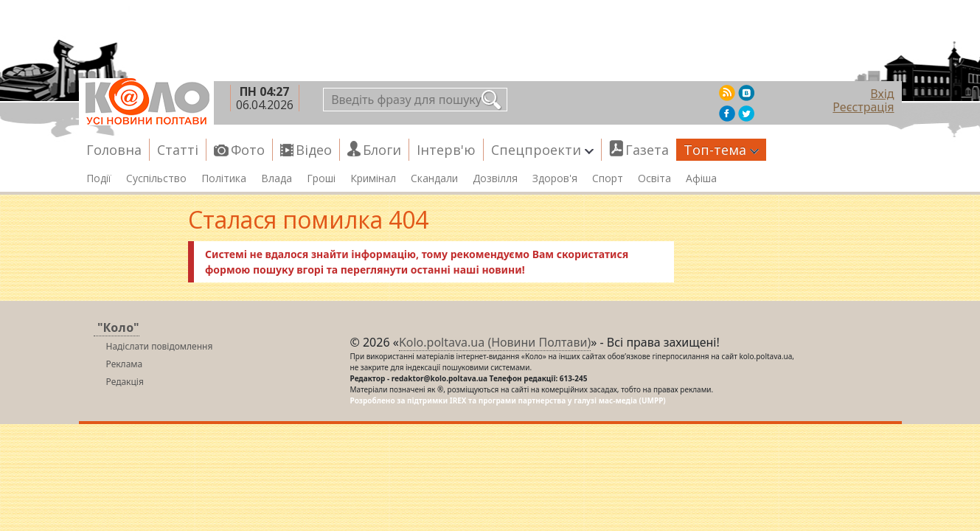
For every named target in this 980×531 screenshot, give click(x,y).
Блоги (382, 150)
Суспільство (156, 178)
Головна (114, 150)
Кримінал (373, 178)
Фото (248, 150)
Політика (224, 178)
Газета (647, 150)
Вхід (882, 94)
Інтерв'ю (446, 150)
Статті (178, 150)
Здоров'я (555, 178)
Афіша (701, 178)
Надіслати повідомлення (160, 346)
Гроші (321, 178)
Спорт (608, 178)
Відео (314, 150)
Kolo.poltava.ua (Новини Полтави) (495, 342)
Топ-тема (721, 150)
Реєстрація (863, 107)
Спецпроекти (542, 150)
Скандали (434, 178)
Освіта (654, 178)
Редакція (125, 382)
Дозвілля (495, 178)
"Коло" (118, 327)
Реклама (125, 364)
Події (99, 178)
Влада (277, 178)
